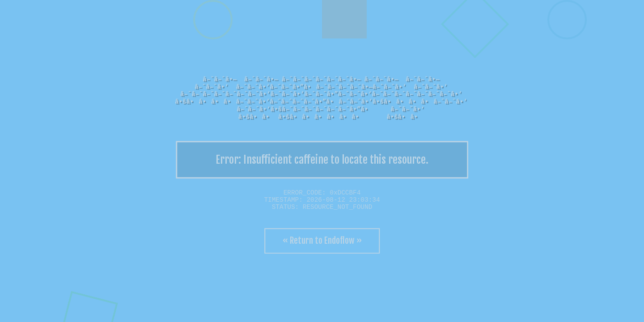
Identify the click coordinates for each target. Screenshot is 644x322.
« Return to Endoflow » (322, 241)
